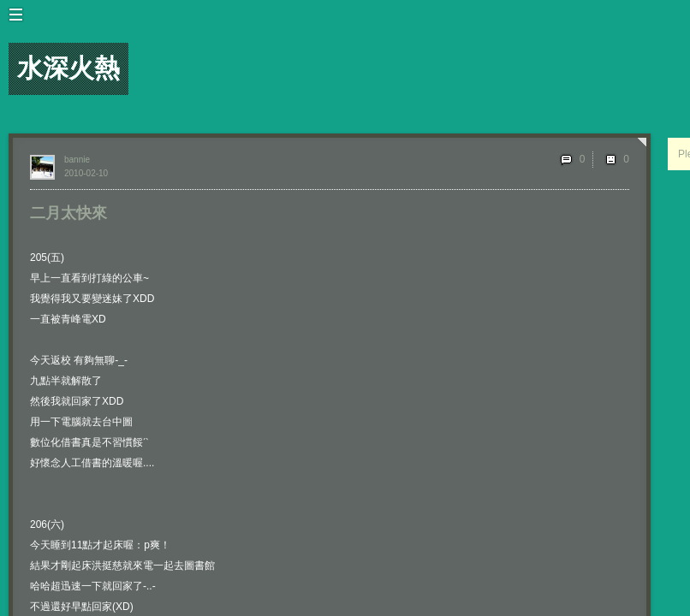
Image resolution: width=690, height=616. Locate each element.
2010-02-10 (86, 173)
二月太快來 (68, 213)
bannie (77, 160)
